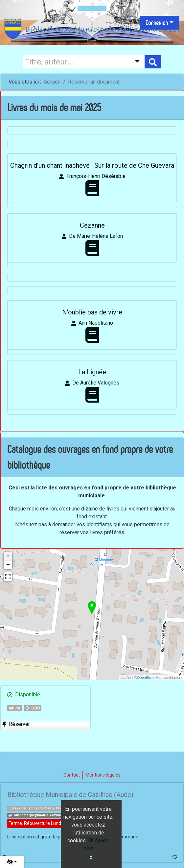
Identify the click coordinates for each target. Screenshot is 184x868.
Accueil (52, 82)
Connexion (157, 23)
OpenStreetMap (150, 678)
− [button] (8, 565)
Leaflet (126, 678)
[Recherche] (76, 62)
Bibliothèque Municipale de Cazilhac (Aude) (70, 795)
